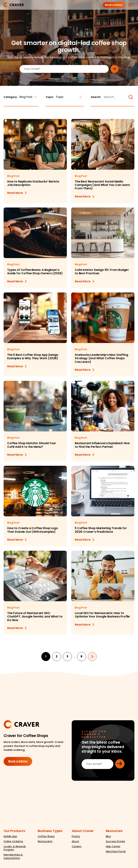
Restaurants (45, 841)
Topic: (65, 97)
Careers (77, 846)
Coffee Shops (46, 836)
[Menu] (131, 5)
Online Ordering (13, 841)
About (75, 841)
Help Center (113, 846)
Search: (96, 97)
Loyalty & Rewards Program (15, 848)
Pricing (76, 836)
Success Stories (115, 841)
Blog (108, 836)
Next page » (92, 657)
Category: (21, 97)
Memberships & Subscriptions (13, 856)
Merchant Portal (116, 852)
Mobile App (10, 836)
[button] (131, 97)
